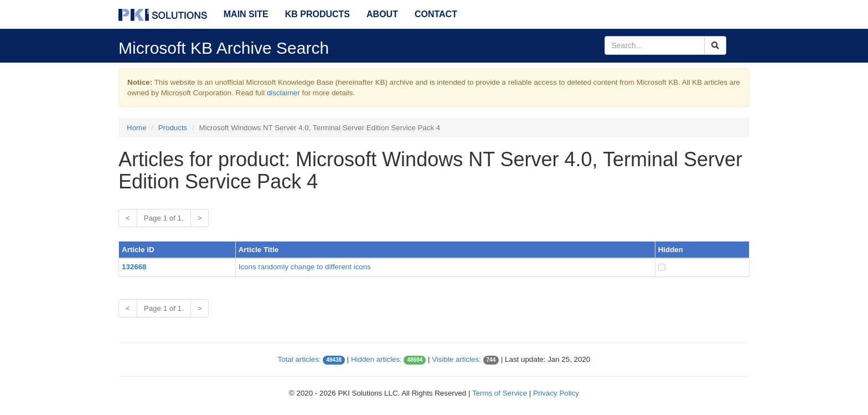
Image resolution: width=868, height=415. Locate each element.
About (382, 14)
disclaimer (283, 93)
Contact (436, 14)
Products (173, 128)
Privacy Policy (556, 393)
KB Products (317, 14)
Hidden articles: (376, 359)
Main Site (246, 14)
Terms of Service (500, 393)
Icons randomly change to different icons (305, 267)
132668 (134, 267)
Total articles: (299, 359)
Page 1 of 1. (164, 218)
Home (137, 128)
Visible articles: (456, 359)
